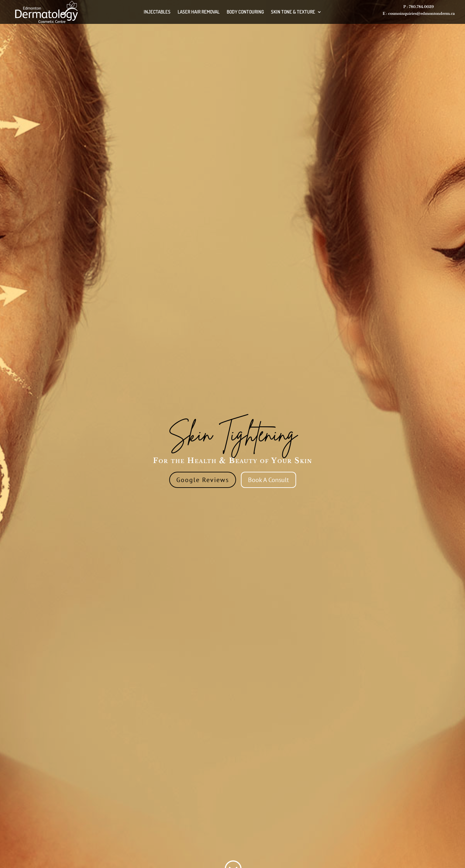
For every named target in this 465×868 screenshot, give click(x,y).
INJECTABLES (157, 12)
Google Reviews (203, 480)
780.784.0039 (421, 7)
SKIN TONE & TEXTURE (293, 12)
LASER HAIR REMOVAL (199, 12)
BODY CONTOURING (245, 12)
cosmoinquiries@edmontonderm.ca (421, 14)
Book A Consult (269, 480)
